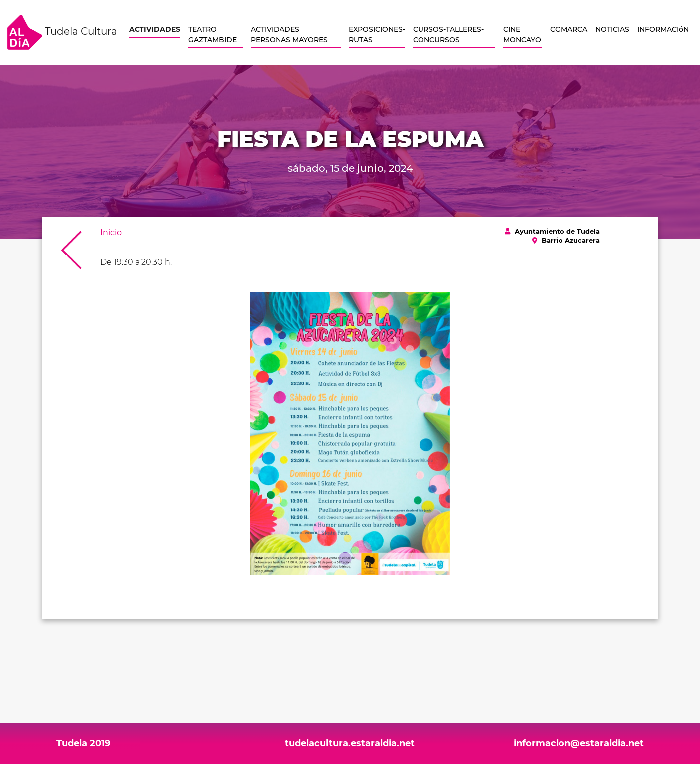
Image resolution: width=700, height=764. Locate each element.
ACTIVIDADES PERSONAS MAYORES (289, 35)
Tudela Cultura (62, 32)
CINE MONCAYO (522, 35)
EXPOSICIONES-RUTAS (377, 35)
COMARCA (569, 29)
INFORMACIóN (663, 29)
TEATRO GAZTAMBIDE (212, 35)
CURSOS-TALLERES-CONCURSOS (448, 35)
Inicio (111, 232)
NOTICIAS (612, 29)
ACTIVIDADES (155, 29)
